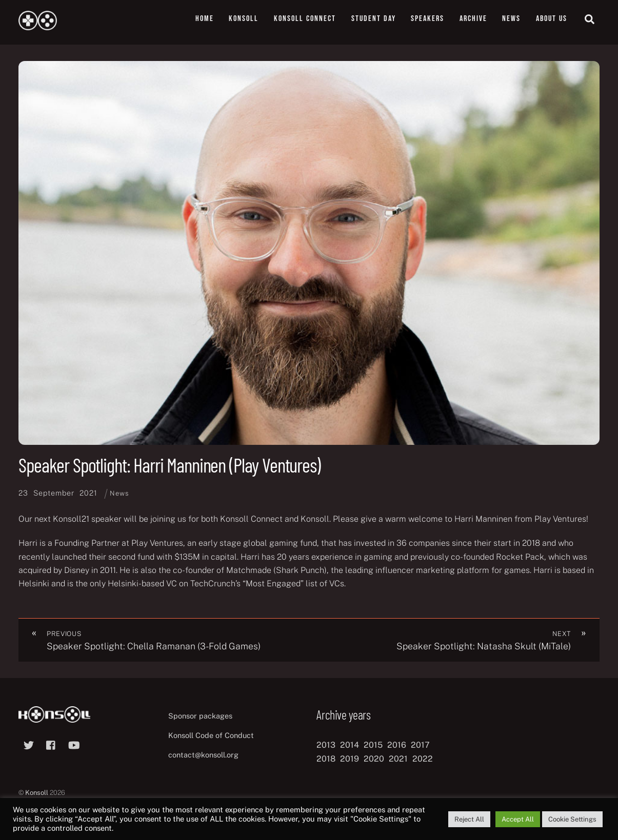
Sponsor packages (200, 716)
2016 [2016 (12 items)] (397, 745)
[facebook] (51, 744)
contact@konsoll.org (203, 755)
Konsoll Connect (305, 19)
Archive (473, 19)
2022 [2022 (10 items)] (423, 759)
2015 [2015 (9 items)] (373, 745)
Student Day (374, 19)
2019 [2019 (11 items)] (350, 759)
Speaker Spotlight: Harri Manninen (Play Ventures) (170, 465)
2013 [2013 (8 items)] (326, 745)
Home (205, 19)
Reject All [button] (469, 819)
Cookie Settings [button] (572, 819)
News (511, 19)
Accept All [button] (518, 819)
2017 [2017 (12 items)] (420, 745)
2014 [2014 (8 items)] (350, 745)
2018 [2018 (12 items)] (326, 759)
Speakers (427, 19)
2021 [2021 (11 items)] (398, 759)
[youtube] (74, 744)
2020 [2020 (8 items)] (374, 759)
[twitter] (29, 744)
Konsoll (244, 19)
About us (552, 19)
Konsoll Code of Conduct (211, 735)
